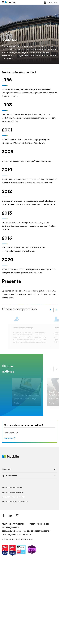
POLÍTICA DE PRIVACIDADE (13, 524)
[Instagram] (17, 516)
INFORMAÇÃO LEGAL (11, 528)
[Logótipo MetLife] (10, 458)
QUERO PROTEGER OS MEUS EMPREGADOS (15, 502)
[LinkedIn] (10, 516)
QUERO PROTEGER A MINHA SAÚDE (12, 492)
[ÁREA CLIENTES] (50, 2)
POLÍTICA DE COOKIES (39, 524)
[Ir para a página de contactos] (10, 438)
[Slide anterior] (51, 369)
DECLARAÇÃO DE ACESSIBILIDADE (16, 535)
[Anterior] (51, 310)
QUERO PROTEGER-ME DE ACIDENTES (13, 497)
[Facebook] (4, 516)
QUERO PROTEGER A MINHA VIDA (12, 488)
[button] (3, 2)
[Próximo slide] (56, 369)
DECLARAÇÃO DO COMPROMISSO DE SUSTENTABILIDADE (26, 531)
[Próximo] (56, 310)
